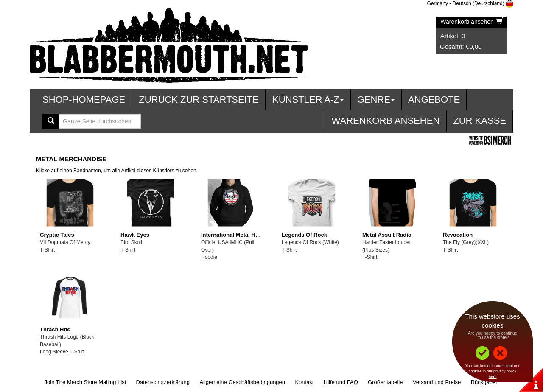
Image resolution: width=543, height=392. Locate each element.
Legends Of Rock (304, 235)
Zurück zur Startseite (199, 99)
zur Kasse (480, 121)
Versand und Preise (437, 382)
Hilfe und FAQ (341, 382)
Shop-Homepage (84, 99)
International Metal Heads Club (241, 235)
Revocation (458, 235)
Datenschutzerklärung (163, 382)
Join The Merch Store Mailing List (85, 382)
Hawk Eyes (135, 235)
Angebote (434, 99)
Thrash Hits (55, 329)
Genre (376, 99)
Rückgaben (485, 382)
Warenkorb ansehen (472, 22)
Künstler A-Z (308, 99)
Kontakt (304, 382)
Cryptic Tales (57, 235)
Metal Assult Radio (387, 235)
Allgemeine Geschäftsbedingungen (242, 382)
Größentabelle (385, 382)
